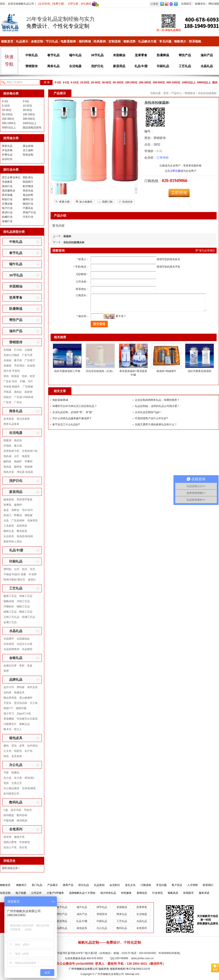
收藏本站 (200, 4)
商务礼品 (53, 66)
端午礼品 (75, 55)
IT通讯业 (28, 208)
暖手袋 (18, 360)
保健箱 (7, 366)
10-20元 (85, 82)
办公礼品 (16, 765)
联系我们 (208, 885)
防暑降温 (163, 55)
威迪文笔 (19, 837)
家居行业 (7, 212)
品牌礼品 (16, 679)
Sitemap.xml (132, 974)
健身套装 (9, 500)
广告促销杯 (18, 521)
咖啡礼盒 (9, 531)
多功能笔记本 (11, 794)
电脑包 (15, 773)
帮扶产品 (185, 55)
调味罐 (28, 515)
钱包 (6, 756)
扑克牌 (33, 574)
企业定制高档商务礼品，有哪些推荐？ (157, 403)
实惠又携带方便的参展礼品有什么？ (156, 428)
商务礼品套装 (11, 424)
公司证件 (36, 893)
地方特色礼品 (108, 893)
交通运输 (7, 204)
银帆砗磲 (9, 601)
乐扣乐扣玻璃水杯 (74, 242)
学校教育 (7, 182)
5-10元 (75, 82)
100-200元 (131, 82)
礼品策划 (99, 885)
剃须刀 (7, 515)
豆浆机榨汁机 (30, 451)
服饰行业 (28, 199)
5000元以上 (204, 82)
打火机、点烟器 (23, 350)
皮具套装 (9, 419)
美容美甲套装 (25, 500)
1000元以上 (189, 82)
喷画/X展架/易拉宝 (14, 580)
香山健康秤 (26, 698)
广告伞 (18, 402)
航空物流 (28, 186)
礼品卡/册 (141, 66)
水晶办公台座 (25, 644)
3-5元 (66, 82)
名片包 (28, 751)
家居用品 (119, 66)
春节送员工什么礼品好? (66, 428)
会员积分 (115, 885)
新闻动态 (142, 893)
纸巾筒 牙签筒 (12, 371)
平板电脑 (9, 820)
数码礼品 (16, 802)
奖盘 (30, 666)
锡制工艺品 (23, 607)
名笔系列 (16, 829)
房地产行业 (29, 212)
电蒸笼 (26, 456)
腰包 (6, 746)
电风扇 (7, 456)
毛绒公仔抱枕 (11, 355)
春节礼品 (53, 55)
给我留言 (189, 893)
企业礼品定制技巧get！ (149, 415)
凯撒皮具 (19, 692)
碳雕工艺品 (10, 612)
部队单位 (28, 177)
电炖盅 (7, 467)
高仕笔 (23, 847)
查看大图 (64, 202)
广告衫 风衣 (10, 381)
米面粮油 (119, 55)
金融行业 (7, 221)
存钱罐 (7, 350)
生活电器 (75, 66)
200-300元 (145, 82)
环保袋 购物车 (12, 387)
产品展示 (53, 885)
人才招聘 (193, 885)
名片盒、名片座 (13, 778)
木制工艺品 (23, 601)
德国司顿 (21, 708)
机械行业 (7, 217)
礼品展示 (22, 41)
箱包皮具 (16, 738)
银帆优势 (129, 41)
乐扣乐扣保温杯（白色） (100, 374)
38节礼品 (97, 55)
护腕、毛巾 (26, 381)
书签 (6, 773)
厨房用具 (22, 526)
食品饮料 (28, 195)
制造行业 (7, 199)
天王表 (34, 703)
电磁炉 (18, 461)
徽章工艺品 (10, 596)
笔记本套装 (23, 419)
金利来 (7, 692)
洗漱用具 (32, 521)
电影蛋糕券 (68, 41)
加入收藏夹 (86, 202)
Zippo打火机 (24, 714)
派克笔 (7, 837)
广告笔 (7, 402)
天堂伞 (7, 703)
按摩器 (7, 505)
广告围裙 (28, 387)
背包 (14, 746)
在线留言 (186, 4)
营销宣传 (32, 66)
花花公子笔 (10, 847)
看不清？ (117, 319)
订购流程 (146, 885)
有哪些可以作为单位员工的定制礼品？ (75, 409)
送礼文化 (130, 885)
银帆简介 (180, 41)
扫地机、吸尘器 (13, 446)
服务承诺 (204, 893)
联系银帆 (195, 41)
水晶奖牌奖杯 (11, 649)
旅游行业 (7, 186)
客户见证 (177, 885)
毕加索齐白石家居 (27, 719)
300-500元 (159, 82)
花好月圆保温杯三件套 (67, 374)
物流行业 (28, 204)
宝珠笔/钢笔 (29, 788)
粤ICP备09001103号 (138, 969)
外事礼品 (7, 155)
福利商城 (85, 41)
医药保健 (7, 195)
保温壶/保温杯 (25, 536)
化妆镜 (31, 366)
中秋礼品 (32, 55)
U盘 (6, 810)
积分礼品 (84, 885)
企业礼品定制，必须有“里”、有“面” (72, 415)
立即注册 (175, 171)
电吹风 (18, 440)
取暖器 (7, 440)
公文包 (7, 751)
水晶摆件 (9, 639)
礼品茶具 (9, 536)
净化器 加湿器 (25, 472)
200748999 (122, 958)
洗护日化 (97, 66)
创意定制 (5, 893)
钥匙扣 (7, 397)
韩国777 (8, 708)
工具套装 (9, 526)
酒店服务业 (9, 191)
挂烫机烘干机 (11, 451)
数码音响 (22, 815)
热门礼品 (37, 885)
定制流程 (115, 41)
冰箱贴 (7, 360)
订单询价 (163, 158)
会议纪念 (7, 159)
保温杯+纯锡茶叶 (166, 374)
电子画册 (21, 893)
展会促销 (28, 146)
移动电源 (22, 820)
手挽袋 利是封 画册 (15, 574)
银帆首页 (7, 41)
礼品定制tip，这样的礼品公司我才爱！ (157, 409)
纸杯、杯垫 (28, 376)
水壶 (6, 521)
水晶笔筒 (9, 644)
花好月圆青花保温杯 (200, 374)
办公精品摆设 (11, 788)
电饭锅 (28, 467)
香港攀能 (9, 719)
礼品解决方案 (147, 41)
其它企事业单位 (11, 177)
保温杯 (67, 236)
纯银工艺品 (26, 596)
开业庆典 (7, 150)
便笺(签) (29, 778)
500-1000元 (173, 82)
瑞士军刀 (9, 714)
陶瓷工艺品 (26, 612)
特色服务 (126, 893)
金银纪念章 (10, 666)
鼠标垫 (28, 392)
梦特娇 (21, 687)
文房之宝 (17, 783)
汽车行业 (28, 217)
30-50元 (107, 82)
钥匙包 (18, 751)
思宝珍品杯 (21, 703)
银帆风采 (173, 893)
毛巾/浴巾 (27, 510)
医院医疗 (28, 182)
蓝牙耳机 (16, 810)
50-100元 (118, 82)
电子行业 (7, 208)
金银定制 (37, 41)
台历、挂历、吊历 (25, 569)
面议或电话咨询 (32, 128)
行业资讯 (157, 893)
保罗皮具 (32, 687)
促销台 (32, 580)
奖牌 (6, 671)
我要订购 (107, 202)
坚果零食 (141, 55)
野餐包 (18, 515)
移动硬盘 (9, 815)
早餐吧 (28, 461)
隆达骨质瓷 (10, 698)
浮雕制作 (9, 607)
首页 (166, 93)
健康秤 (18, 505)
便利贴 (7, 569)
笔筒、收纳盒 (11, 376)
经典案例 (100, 41)
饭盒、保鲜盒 (11, 510)
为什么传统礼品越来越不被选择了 (72, 422)
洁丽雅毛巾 (10, 724)
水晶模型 (27, 649)
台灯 (17, 456)
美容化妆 (28, 191)
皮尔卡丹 (9, 687)
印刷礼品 (163, 66)
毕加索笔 (25, 842)
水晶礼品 (207, 66)
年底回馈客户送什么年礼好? (151, 422)
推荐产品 (68, 885)
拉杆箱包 (32, 746)
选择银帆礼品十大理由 (82, 893)
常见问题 (165, 41)
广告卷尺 (30, 360)
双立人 (18, 729)
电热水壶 (9, 472)
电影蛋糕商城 (60, 403)
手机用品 (19, 366)
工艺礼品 (185, 66)
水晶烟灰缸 (23, 639)
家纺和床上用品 (13, 542)
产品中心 (177, 93)
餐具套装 (22, 531)
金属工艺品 (10, 622)
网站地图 (214, 4)
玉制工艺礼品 (11, 617)
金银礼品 (16, 658)
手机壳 (28, 810)
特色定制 (28, 155)
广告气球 (27, 355)
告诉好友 (127, 202)
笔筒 (6, 783)
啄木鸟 (7, 729)
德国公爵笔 (10, 842)
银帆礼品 (25, 724)
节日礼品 (52, 41)
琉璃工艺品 (28, 617)
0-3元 (58, 82)
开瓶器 (7, 392)
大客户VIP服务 (55, 893)
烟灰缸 (18, 392)
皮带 (22, 746)
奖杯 (22, 666)
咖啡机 (18, 467)
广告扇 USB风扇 (24, 397)
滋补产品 (207, 55)
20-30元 (96, 82)
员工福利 (28, 150)
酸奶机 (7, 461)
